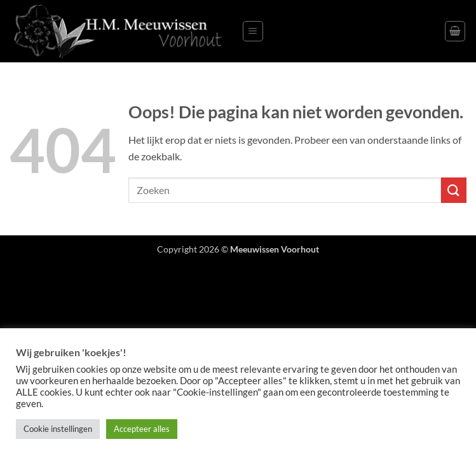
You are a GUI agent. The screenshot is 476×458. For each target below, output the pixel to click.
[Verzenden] (454, 190)
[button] (253, 31)
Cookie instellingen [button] (58, 429)
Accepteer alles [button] (142, 429)
